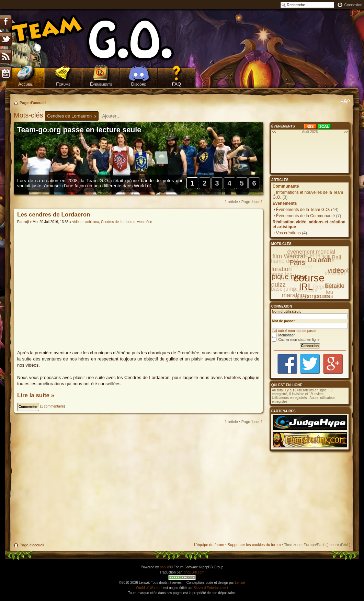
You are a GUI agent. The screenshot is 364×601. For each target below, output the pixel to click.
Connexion (353, 5)
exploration (276, 269)
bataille (335, 286)
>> (346, 132)
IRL (306, 287)
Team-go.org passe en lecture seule (79, 130)
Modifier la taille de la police (345, 101)
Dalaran (319, 260)
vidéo (77, 222)
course (309, 278)
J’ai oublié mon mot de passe (294, 331)
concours (317, 296)
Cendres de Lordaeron (118, 222)
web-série (145, 222)
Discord (139, 84)
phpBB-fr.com (194, 572)
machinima (91, 222)
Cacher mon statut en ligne (296, 340)
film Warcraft (289, 256)
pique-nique (290, 277)
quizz (278, 285)
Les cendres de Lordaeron (54, 215)
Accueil (25, 84)
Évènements (101, 84)
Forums (63, 84)
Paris (297, 263)
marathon (295, 295)
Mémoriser (283, 335)
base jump (283, 289)
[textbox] (116, 116)
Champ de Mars (286, 261)
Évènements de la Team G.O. (303, 210)
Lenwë (240, 583)
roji (26, 222)
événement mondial (311, 252)
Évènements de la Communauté (305, 216)
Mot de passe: (283, 321)
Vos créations (288, 233)
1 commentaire (53, 406)
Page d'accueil (33, 103)
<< (274, 132)
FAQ (177, 84)
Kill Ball (332, 258)
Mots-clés (29, 115)
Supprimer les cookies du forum (254, 545)
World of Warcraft (149, 588)
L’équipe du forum (209, 545)
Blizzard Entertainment (211, 588)
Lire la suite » (36, 395)
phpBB (165, 567)
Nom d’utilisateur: (287, 311)
